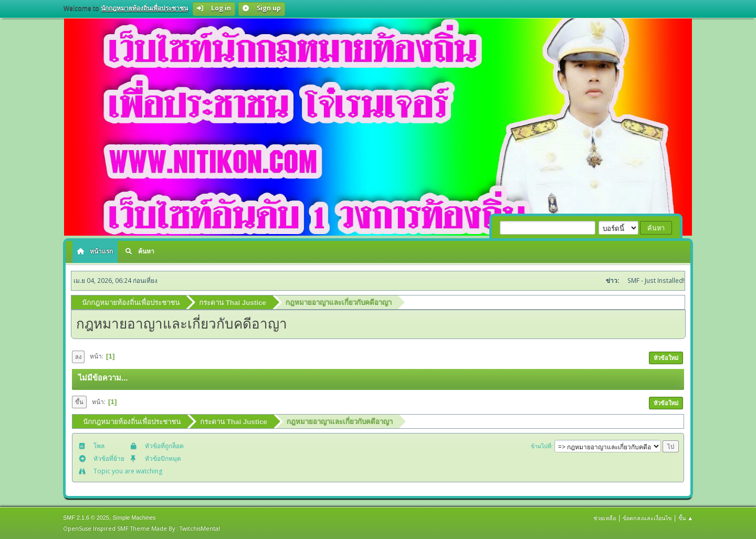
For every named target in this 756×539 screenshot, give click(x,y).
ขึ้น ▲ (686, 518)
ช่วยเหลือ (605, 518)
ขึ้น (79, 402)
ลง (78, 357)
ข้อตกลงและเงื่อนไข (647, 518)
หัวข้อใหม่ (666, 358)
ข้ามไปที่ (541, 446)
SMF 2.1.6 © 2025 (86, 517)
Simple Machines (134, 517)
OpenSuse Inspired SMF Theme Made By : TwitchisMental (141, 528)
